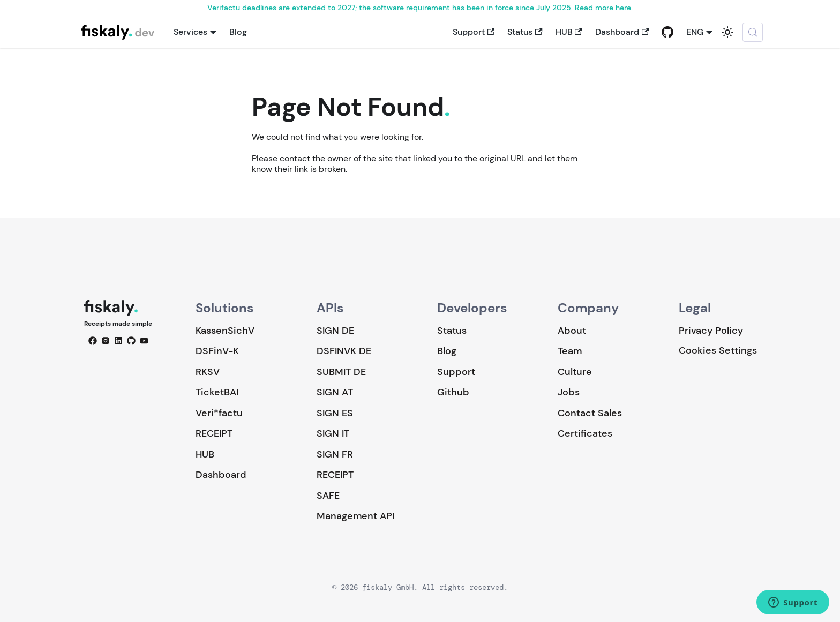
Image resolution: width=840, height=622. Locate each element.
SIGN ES (335, 413)
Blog (238, 32)
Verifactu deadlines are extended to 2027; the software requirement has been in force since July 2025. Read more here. (420, 8)
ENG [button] (695, 32)
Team (570, 351)
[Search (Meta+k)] (753, 32)
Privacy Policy (711, 331)
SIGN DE (335, 331)
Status (525, 32)
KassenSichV (225, 331)
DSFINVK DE (344, 351)
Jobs (569, 392)
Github (453, 392)
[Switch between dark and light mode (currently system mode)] (727, 32)
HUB (569, 32)
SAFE (328, 496)
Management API (355, 516)
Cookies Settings (718, 351)
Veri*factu (219, 413)
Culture (575, 372)
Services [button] (190, 32)
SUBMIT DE (341, 372)
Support (474, 32)
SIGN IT (333, 433)
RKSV (208, 372)
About (572, 331)
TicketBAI (217, 392)
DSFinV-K (217, 351)
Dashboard (622, 32)
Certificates (585, 433)
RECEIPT (214, 433)
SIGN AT (335, 392)
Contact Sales (590, 413)
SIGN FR (335, 454)
